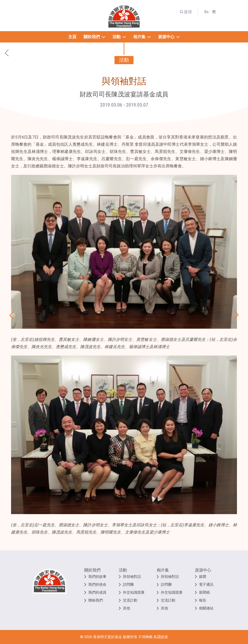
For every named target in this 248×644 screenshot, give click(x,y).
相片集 (163, 570)
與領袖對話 (132, 577)
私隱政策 (161, 637)
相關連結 (206, 608)
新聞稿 (204, 592)
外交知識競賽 (134, 592)
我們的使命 (97, 584)
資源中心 (203, 570)
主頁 (72, 37)
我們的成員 (97, 592)
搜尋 (186, 12)
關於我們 (92, 570)
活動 (123, 570)
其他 (126, 608)
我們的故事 (97, 577)
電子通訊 (206, 584)
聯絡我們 (96, 600)
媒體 (203, 577)
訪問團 (128, 584)
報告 (203, 600)
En (206, 12)
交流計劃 (130, 600)
